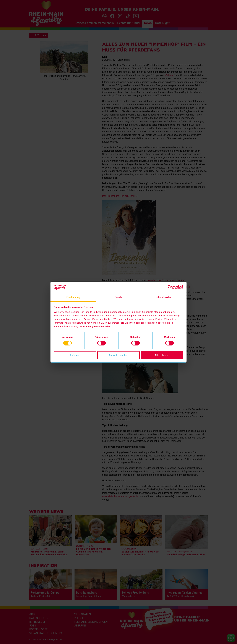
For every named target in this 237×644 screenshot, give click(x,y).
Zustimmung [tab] (73, 297)
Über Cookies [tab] (164, 297)
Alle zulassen (162, 355)
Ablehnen (75, 355)
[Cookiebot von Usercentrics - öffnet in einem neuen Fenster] (170, 287)
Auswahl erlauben (118, 355)
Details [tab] (118, 297)
